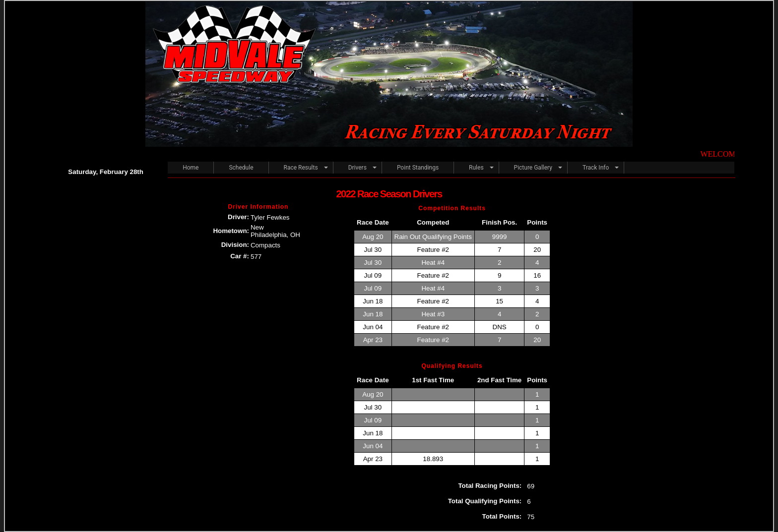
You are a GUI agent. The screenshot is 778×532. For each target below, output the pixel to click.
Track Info (596, 168)
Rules (476, 168)
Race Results (301, 168)
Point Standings (418, 168)
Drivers (357, 168)
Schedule (241, 168)
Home (191, 168)
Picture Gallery (533, 168)
